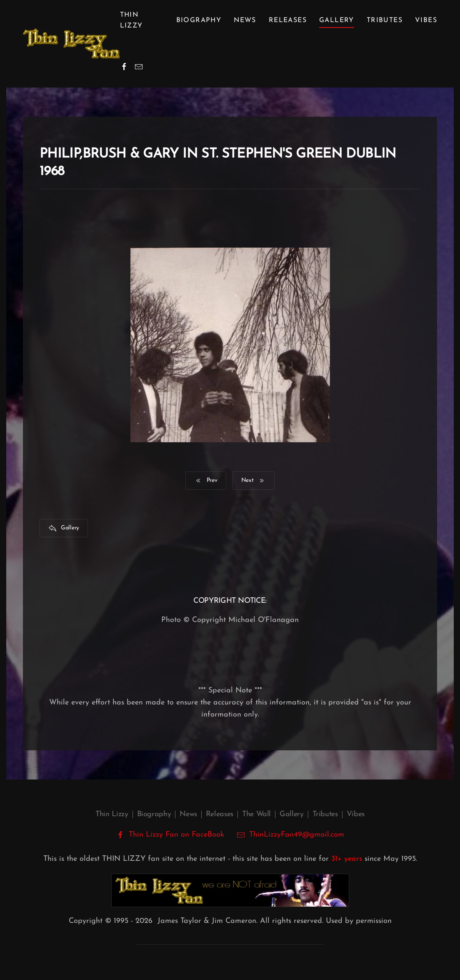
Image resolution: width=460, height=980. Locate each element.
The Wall (256, 814)
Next (254, 481)
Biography (154, 814)
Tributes (385, 20)
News (245, 20)
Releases (220, 814)
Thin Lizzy (112, 814)
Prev (206, 481)
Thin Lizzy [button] (131, 20)
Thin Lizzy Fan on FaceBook (170, 835)
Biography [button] (199, 20)
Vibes (426, 20)
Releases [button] (288, 20)
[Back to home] (71, 44)
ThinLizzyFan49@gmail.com (297, 835)
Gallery (337, 20)
